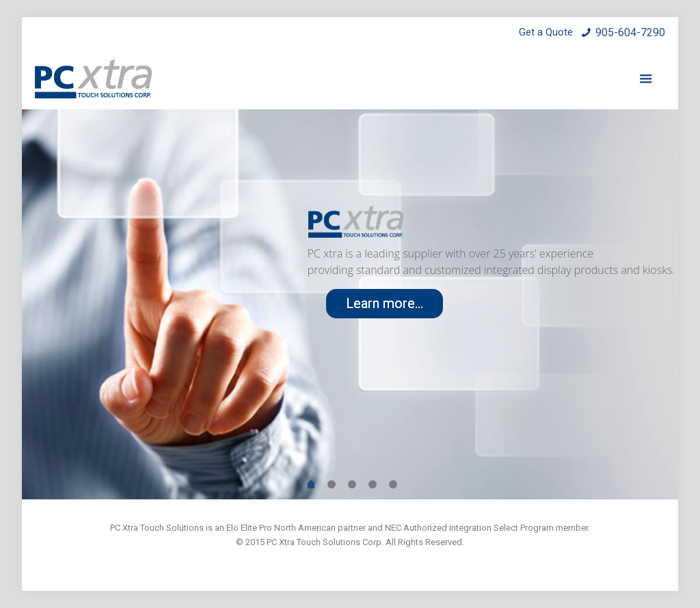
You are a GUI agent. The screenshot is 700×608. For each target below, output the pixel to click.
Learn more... (385, 303)
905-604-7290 (630, 32)
